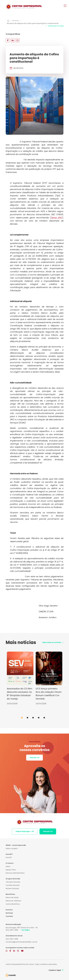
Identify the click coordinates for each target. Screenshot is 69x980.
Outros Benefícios (13, 904)
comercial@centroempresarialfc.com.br (22, 942)
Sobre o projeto (12, 848)
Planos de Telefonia (13, 901)
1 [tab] (22, 718)
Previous (4, 685)
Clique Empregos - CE (25, 831)
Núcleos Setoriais (12, 888)
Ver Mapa (25, 930)
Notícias (16, 21)
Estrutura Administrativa (15, 873)
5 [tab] (44, 718)
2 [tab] (27, 718)
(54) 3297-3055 (12, 930)
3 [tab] (33, 718)
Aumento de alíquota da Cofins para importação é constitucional (33, 23)
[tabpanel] (20, 678)
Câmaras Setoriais (13, 882)
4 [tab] (39, 718)
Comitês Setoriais (13, 885)
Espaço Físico (11, 870)
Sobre (8, 866)
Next (65, 685)
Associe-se (34, 758)
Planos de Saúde (12, 897)
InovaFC (9, 857)
